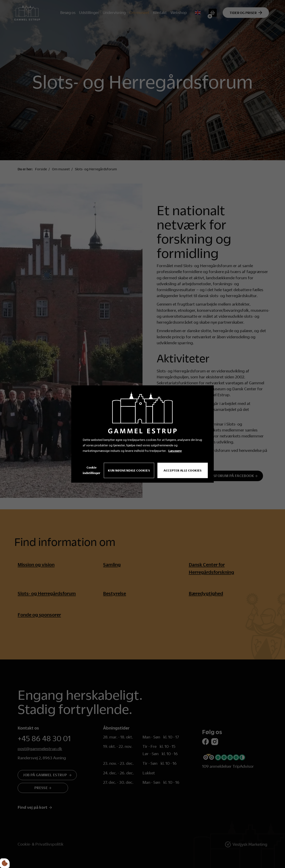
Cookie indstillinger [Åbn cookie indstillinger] (92, 470)
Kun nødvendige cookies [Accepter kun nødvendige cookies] (129, 470)
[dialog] (142, 434)
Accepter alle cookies (183, 470)
